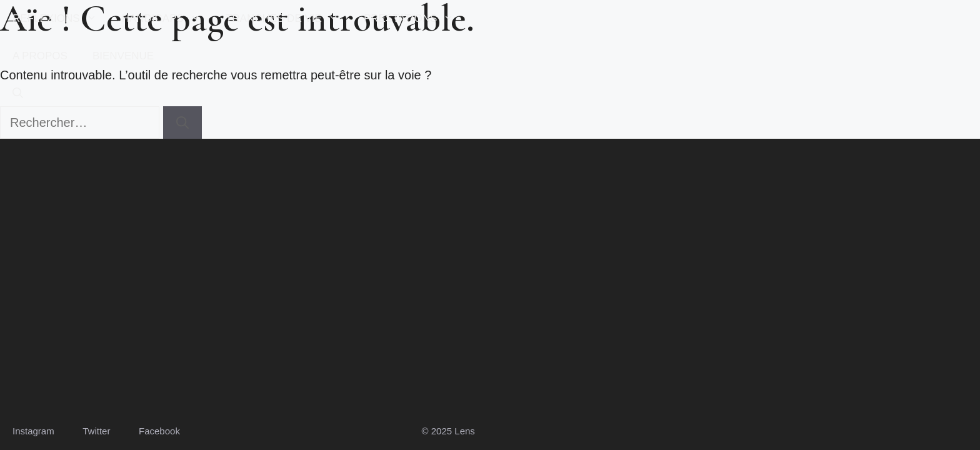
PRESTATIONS (415, 19)
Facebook (159, 431)
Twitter (96, 431)
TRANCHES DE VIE (288, 19)
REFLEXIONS (61, 19)
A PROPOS (40, 56)
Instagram (33, 431)
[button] (18, 94)
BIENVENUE (123, 56)
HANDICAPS (167, 19)
